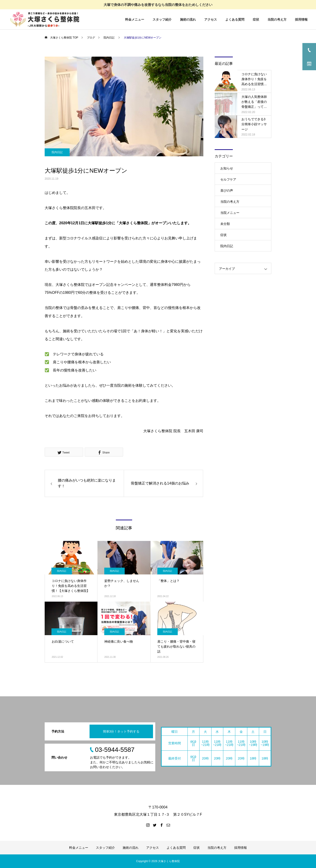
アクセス (211, 19)
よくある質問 (235, 19)
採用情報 (301, 19)
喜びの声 (227, 190)
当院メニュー (230, 213)
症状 (256, 19)
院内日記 (57, 152)
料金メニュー (135, 19)
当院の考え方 (277, 19)
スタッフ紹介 (162, 19)
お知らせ (227, 168)
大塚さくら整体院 (169, 861)
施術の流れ (188, 19)
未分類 (225, 224)
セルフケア (228, 179)
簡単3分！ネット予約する (121, 731)
